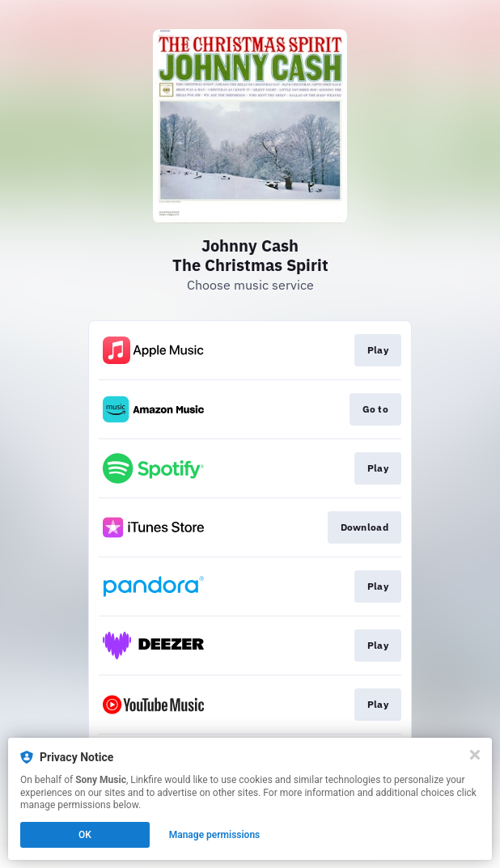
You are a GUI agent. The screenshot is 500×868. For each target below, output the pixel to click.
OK (85, 835)
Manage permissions (215, 835)
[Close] (475, 755)
